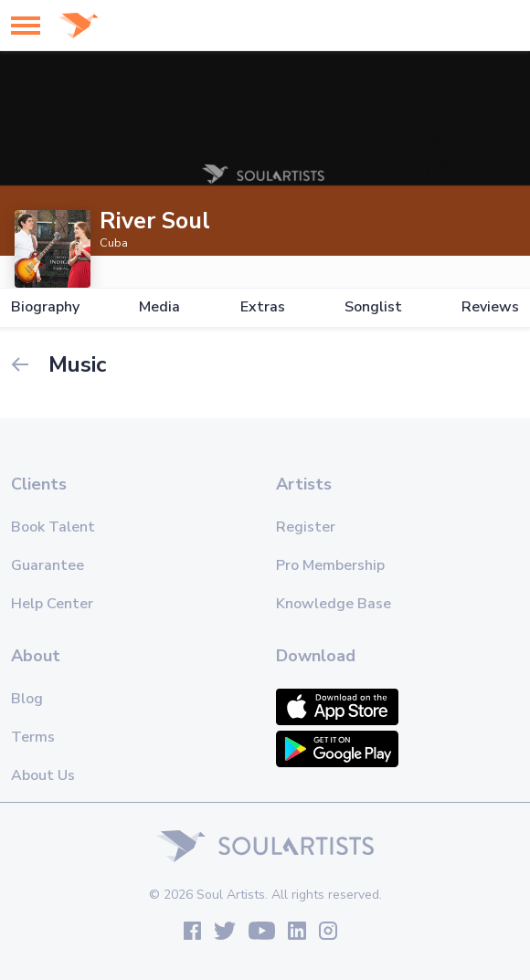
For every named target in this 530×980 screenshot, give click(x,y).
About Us (43, 775)
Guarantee (48, 565)
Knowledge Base (334, 604)
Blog (27, 699)
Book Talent (53, 527)
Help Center (52, 604)
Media (159, 307)
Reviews (490, 307)
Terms (33, 737)
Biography (45, 307)
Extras (263, 307)
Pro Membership (330, 565)
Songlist (373, 307)
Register (306, 527)
